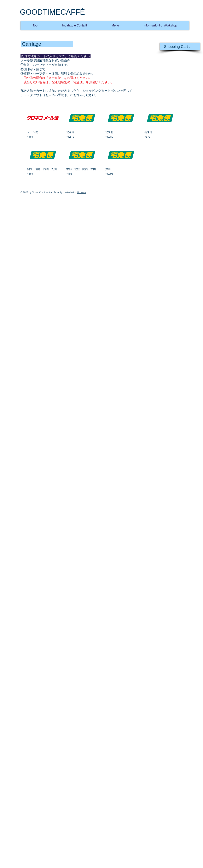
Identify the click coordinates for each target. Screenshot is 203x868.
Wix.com (81, 192)
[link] (180, 47)
